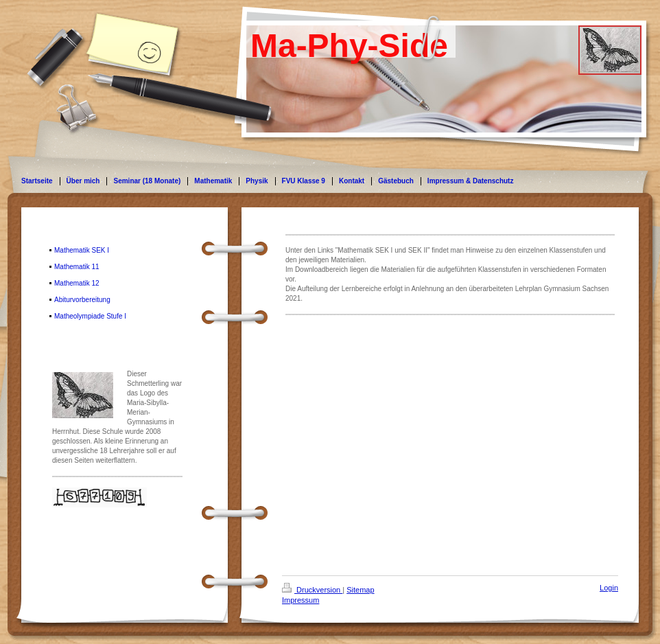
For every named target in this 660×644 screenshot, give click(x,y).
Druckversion (312, 590)
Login (609, 588)
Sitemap (360, 590)
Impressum (300, 600)
